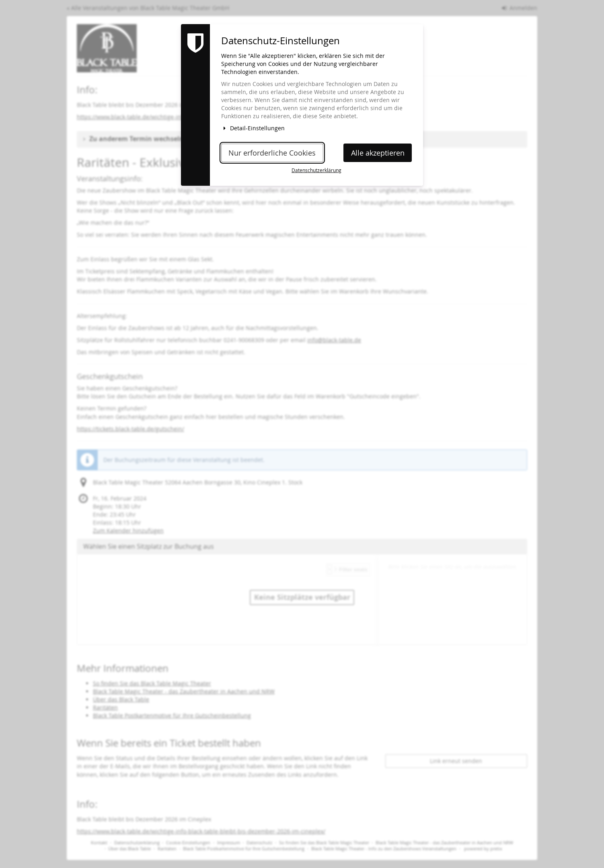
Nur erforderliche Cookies (272, 153)
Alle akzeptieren (378, 153)
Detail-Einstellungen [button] (253, 128)
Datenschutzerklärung (316, 170)
